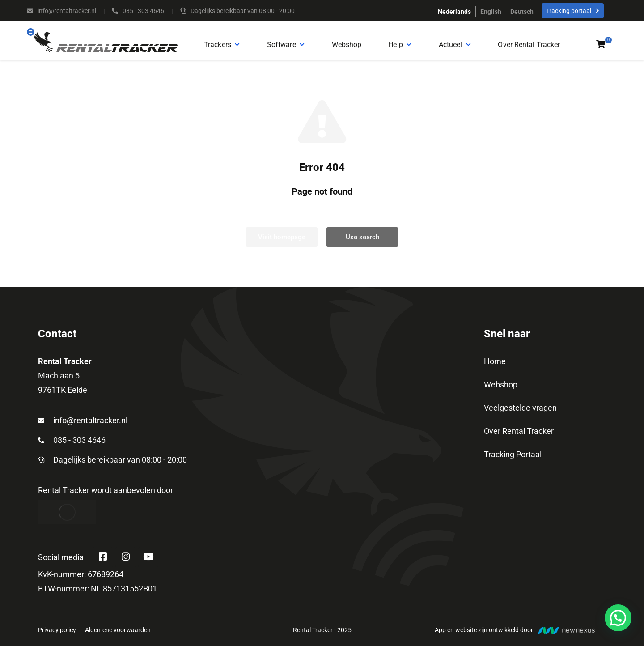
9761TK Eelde (63, 396)
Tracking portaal (573, 11)
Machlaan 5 (59, 382)
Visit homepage (282, 243)
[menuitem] (454, 12)
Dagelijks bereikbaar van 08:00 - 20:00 (120, 466)
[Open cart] (601, 47)
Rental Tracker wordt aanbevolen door (106, 496)
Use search (362, 243)
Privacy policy (57, 638)
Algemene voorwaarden (118, 638)
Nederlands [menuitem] (454, 12)
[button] (618, 618)
